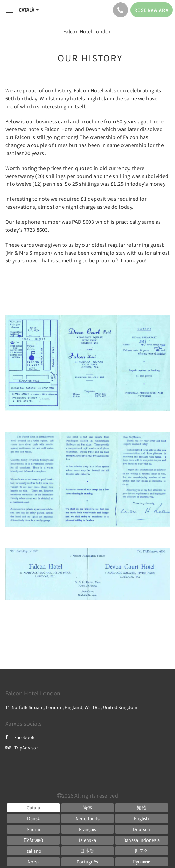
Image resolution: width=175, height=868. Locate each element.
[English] (141, 818)
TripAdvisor (22, 748)
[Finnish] (33, 829)
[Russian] (141, 862)
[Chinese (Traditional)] (141, 808)
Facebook (20, 737)
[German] (141, 829)
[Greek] (33, 840)
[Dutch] (87, 818)
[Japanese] (87, 851)
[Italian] (33, 851)
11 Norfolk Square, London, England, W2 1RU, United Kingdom (71, 707)
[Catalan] (33, 808)
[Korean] (141, 851)
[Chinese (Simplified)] (87, 808)
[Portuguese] (87, 862)
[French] (87, 829)
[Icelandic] (87, 840)
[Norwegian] (33, 862)
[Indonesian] (141, 840)
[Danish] (33, 818)
